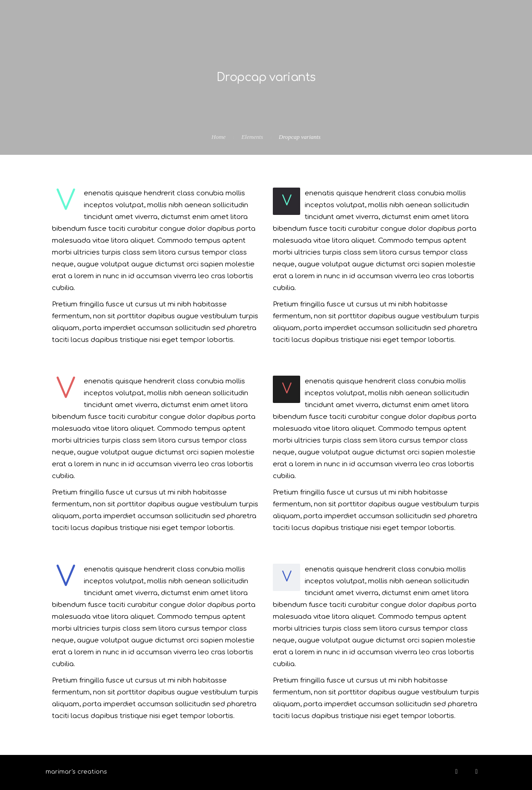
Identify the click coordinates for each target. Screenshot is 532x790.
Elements (252, 137)
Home (218, 137)
